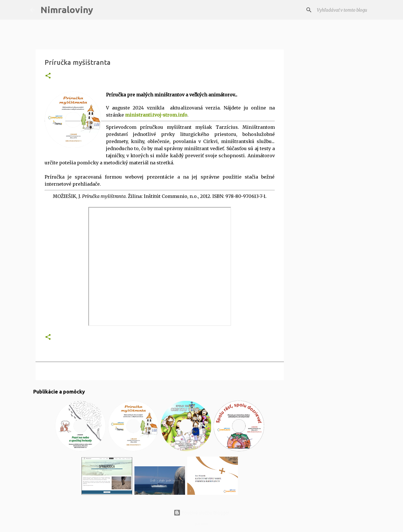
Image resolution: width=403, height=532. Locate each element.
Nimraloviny (67, 10)
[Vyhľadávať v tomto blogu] (344, 10)
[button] (48, 76)
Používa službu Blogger (201, 513)
